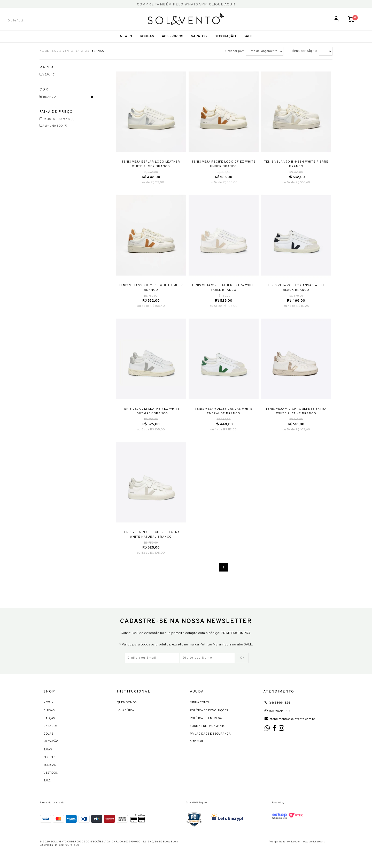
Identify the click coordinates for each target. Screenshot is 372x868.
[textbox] (30, 24)
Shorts (49, 763)
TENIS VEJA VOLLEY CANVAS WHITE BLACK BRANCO (296, 294)
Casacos (51, 732)
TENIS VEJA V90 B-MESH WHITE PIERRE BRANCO (296, 170)
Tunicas (50, 771)
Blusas (49, 716)
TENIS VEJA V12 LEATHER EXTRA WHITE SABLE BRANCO (224, 294)
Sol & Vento (63, 57)
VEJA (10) (48, 81)
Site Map (196, 747)
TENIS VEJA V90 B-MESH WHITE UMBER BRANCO (151, 294)
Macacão (51, 747)
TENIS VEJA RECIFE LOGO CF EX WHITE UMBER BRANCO (224, 170)
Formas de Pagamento (208, 732)
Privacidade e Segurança (210, 740)
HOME (44, 57)
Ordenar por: (235, 57)
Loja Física (125, 716)
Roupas (147, 43)
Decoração (225, 43)
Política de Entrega (206, 724)
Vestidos (51, 779)
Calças (49, 724)
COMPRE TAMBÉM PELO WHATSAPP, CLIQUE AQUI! (186, 5)
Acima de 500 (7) (53, 132)
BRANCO (98, 57)
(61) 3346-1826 (277, 709)
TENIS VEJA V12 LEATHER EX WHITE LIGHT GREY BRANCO (151, 417)
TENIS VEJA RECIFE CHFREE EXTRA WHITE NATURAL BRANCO (151, 540)
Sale (47, 786)
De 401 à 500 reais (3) (57, 125)
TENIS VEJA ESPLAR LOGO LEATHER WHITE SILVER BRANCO (151, 170)
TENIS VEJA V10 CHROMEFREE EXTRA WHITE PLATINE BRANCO (296, 417)
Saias (48, 755)
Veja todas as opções (92, 103)
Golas (48, 740)
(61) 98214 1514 (277, 717)
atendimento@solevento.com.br (290, 725)
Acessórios (172, 43)
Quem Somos (127, 708)
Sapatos (199, 43)
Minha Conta (200, 708)
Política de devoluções (209, 716)
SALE (248, 43)
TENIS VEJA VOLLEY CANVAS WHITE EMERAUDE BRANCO (224, 417)
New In (126, 43)
